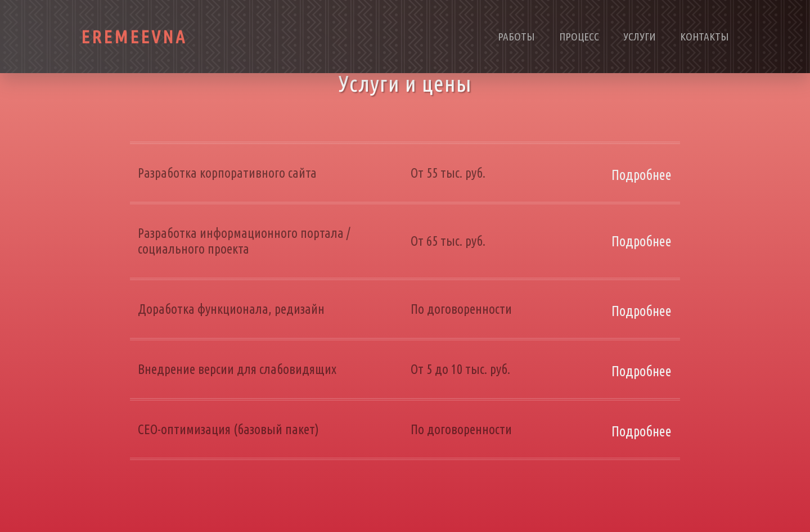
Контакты (705, 37)
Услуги (640, 37)
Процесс (579, 37)
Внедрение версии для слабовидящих (237, 369)
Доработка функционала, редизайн (231, 309)
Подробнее (642, 175)
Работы (516, 37)
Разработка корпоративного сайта (227, 173)
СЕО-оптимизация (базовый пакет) (228, 429)
